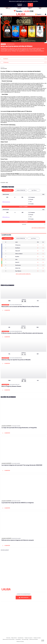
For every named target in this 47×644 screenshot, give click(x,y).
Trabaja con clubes (37, 638)
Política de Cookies (20, 641)
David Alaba (5, 94)
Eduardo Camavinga (7, 81)
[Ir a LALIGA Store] (23, 11)
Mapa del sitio (14, 638)
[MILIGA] (45, 14)
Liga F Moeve (34, 190)
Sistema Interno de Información (9, 639)
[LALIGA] (21, 14)
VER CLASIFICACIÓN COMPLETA (23, 274)
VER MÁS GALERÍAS (5, 550)
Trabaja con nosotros (28, 638)
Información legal (25, 639)
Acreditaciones (21, 638)
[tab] (8, 190)
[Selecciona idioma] (39, 14)
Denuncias (8, 638)
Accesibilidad (18, 639)
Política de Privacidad (34, 639)
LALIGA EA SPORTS (8, 190)
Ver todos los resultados (38, 228)
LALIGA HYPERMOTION (21, 190)
